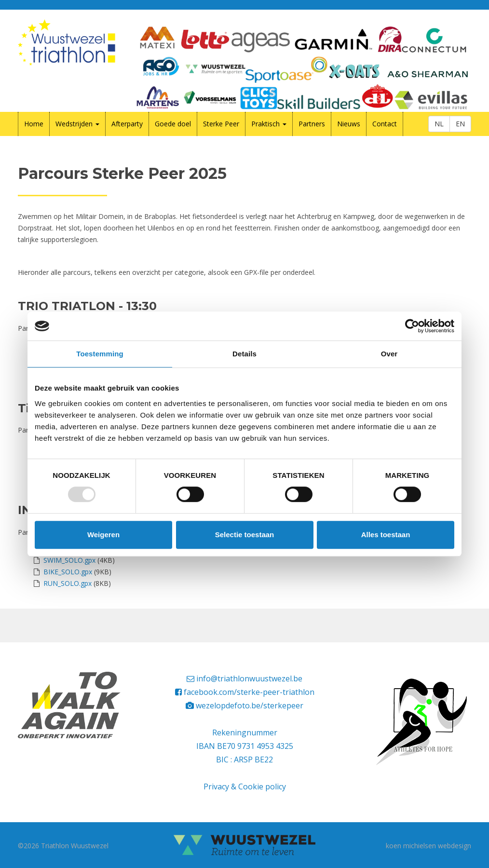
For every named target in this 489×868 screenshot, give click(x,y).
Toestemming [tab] (100, 354)
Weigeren (103, 535)
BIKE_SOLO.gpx (68, 572)
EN (460, 124)
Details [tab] (244, 354)
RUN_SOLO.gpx (68, 583)
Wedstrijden (77, 124)
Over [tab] (389, 354)
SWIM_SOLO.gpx (69, 560)
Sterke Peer (221, 124)
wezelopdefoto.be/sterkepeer (250, 705)
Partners (312, 124)
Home (34, 124)
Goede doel (173, 124)
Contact (385, 124)
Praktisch (269, 124)
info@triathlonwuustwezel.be (249, 678)
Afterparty (127, 124)
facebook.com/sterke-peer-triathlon (249, 692)
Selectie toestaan (245, 535)
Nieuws (349, 124)
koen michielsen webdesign (428, 846)
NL (439, 124)
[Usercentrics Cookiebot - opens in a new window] (412, 326)
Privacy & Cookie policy (245, 787)
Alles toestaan (386, 535)
